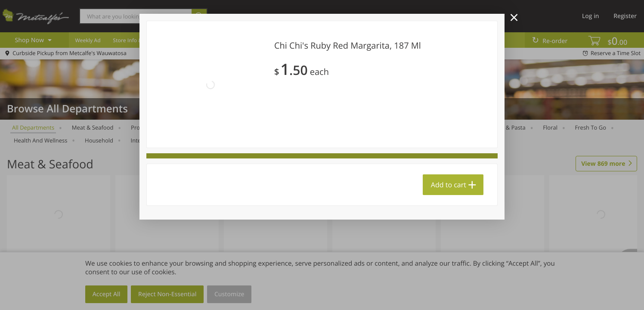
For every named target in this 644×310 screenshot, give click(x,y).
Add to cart (449, 185)
